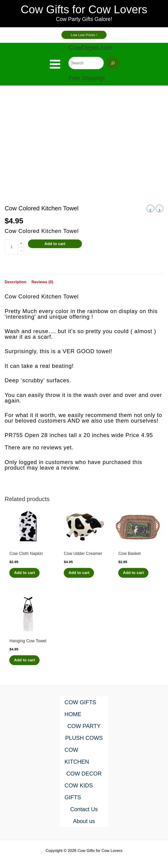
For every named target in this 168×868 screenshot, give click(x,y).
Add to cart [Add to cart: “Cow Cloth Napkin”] (24, 573)
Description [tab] (16, 282)
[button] (84, 35)
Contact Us (84, 809)
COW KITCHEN (77, 756)
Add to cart (55, 244)
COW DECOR (84, 774)
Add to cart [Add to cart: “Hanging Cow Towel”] (24, 660)
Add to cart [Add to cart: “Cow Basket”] (133, 573)
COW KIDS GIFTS (79, 791)
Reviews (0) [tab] (42, 282)
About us (84, 821)
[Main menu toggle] (55, 64)
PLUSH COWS (84, 738)
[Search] (113, 63)
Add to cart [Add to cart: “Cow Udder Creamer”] (79, 573)
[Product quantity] (11, 247)
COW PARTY (84, 726)
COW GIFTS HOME (80, 708)
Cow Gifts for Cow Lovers (84, 9)
